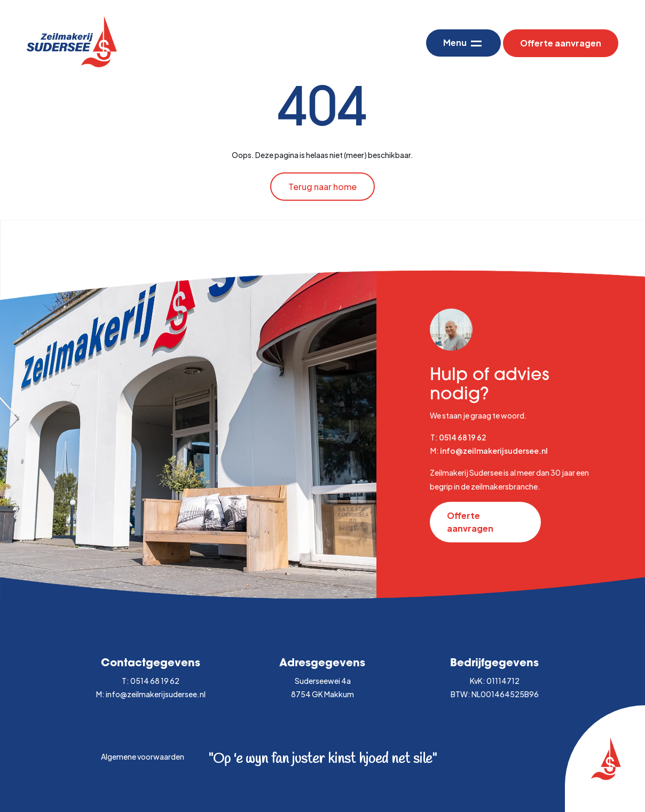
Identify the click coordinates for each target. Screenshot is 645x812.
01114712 (503, 681)
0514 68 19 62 (463, 437)
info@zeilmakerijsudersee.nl (494, 451)
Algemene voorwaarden (143, 756)
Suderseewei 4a (323, 681)
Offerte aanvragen (561, 43)
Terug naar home (322, 187)
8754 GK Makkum (322, 694)
